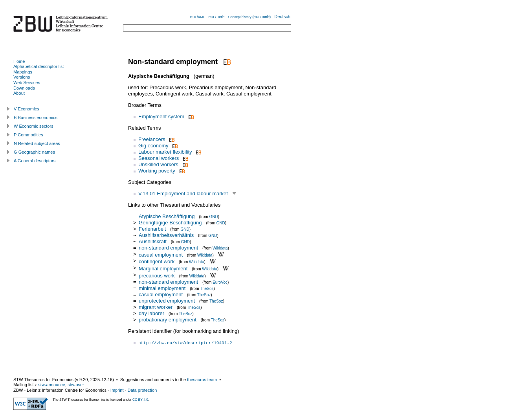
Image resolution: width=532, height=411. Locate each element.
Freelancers (152, 139)
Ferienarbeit (152, 229)
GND (213, 217)
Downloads (24, 88)
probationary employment (168, 320)
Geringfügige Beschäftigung (170, 223)
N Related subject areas (37, 143)
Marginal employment (163, 269)
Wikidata (220, 248)
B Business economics (36, 117)
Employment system (161, 117)
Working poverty (157, 171)
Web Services (27, 83)
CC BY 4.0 (140, 400)
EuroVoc (220, 282)
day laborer (151, 313)
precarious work (157, 276)
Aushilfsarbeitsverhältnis (166, 235)
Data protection (142, 390)
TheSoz (207, 289)
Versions (22, 77)
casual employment (161, 254)
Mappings (23, 72)
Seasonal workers (159, 158)
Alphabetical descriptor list (39, 66)
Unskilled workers (158, 164)
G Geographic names (34, 152)
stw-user (76, 385)
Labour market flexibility (165, 152)
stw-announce (52, 385)
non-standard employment (168, 248)
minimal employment (162, 288)
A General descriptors (35, 161)
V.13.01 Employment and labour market (183, 194)
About (19, 93)
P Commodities (28, 135)
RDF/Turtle (216, 17)
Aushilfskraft (153, 241)
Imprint (117, 390)
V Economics (26, 109)
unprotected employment (167, 301)
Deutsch (282, 17)
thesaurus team (202, 380)
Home (19, 61)
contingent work (157, 261)
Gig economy (153, 146)
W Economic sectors (34, 126)
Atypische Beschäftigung (167, 216)
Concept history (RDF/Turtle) (249, 17)
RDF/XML (197, 17)
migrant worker (156, 307)
